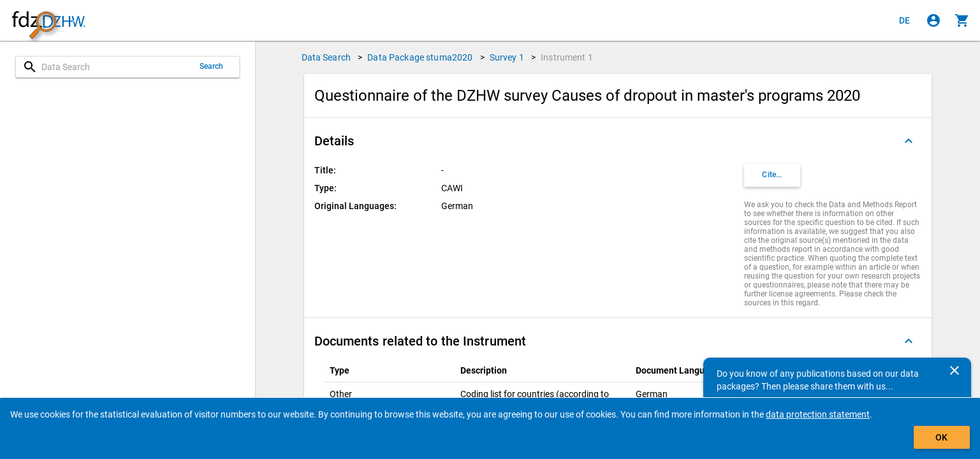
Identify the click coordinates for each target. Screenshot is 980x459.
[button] (618, 141)
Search (212, 66)
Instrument (567, 57)
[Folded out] (909, 141)
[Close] (954, 370)
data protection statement (818, 414)
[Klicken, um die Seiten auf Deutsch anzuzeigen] (905, 20)
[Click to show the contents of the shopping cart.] (962, 20)
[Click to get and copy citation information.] (772, 175)
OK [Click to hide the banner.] (941, 437)
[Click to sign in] (933, 20)
